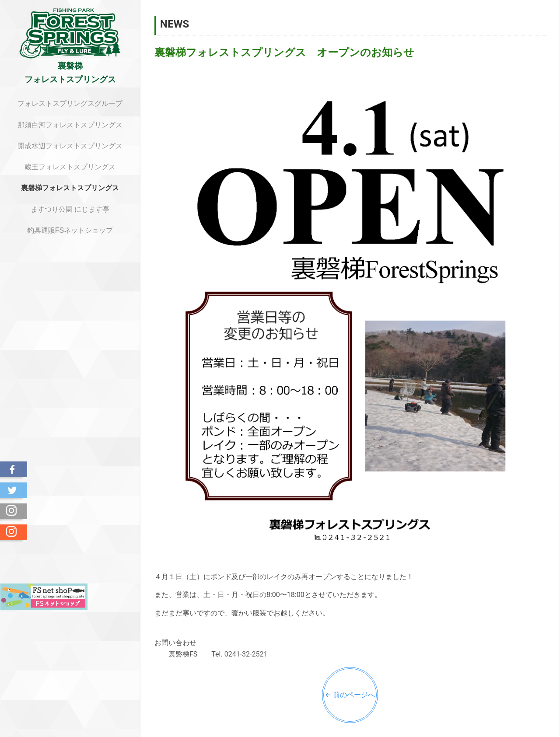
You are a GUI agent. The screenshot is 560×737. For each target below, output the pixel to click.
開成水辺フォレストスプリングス (70, 146)
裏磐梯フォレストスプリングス (70, 188)
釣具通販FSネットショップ (70, 230)
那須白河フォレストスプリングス (70, 125)
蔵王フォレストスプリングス (70, 167)
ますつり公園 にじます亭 (70, 209)
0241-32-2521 (246, 654)
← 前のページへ (350, 695)
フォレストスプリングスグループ (70, 103)
